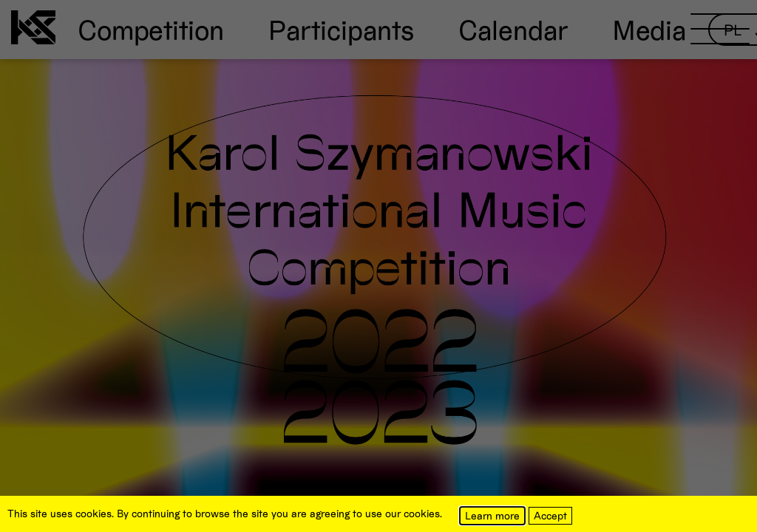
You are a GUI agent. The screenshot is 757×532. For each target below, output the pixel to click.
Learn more (492, 515)
